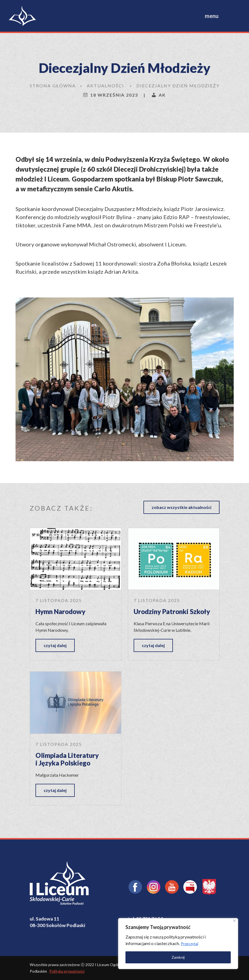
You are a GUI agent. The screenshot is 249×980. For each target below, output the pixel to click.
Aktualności (105, 86)
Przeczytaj (190, 944)
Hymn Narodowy (60, 611)
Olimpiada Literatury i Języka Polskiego (67, 759)
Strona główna (53, 86)
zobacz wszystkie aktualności (181, 507)
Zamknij (178, 957)
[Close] (234, 921)
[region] (178, 944)
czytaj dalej (55, 645)
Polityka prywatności (67, 971)
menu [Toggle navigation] (212, 16)
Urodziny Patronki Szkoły (172, 611)
